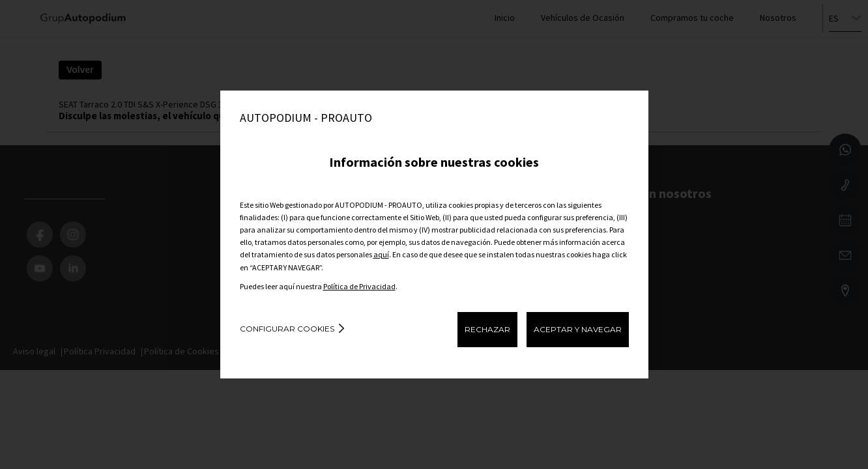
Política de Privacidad (359, 286)
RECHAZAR (487, 329)
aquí (381, 254)
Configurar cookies (287, 329)
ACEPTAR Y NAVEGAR (578, 329)
